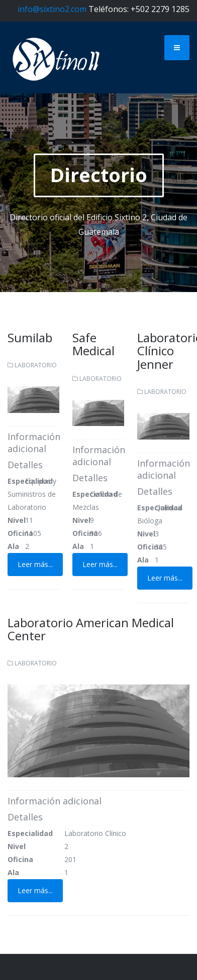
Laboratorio (36, 365)
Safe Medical (93, 344)
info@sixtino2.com (52, 9)
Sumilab (30, 337)
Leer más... (35, 564)
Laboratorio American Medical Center (91, 629)
